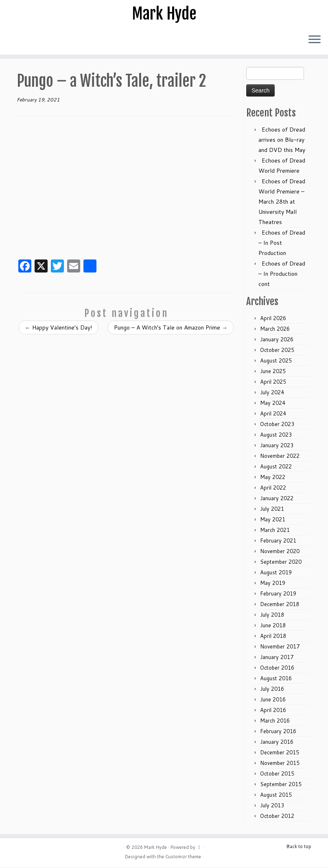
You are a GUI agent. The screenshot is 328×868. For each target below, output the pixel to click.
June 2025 (273, 372)
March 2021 (275, 531)
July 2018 (272, 616)
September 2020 (281, 563)
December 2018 (280, 605)
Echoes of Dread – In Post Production (282, 244)
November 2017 (280, 648)
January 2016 (277, 743)
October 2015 (277, 775)
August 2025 (276, 362)
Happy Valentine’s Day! (58, 329)
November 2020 (280, 552)
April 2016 (273, 711)
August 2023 (276, 436)
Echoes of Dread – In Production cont (282, 275)
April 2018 (273, 637)
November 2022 (280, 457)
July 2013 (272, 806)
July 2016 (272, 690)
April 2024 (273, 415)
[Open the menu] (315, 41)
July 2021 (272, 510)
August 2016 (276, 679)
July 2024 (272, 393)
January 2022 (277, 499)
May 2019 (273, 584)
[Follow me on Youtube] (17, 42)
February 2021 (278, 542)
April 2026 (273, 319)
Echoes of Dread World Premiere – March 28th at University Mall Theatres (282, 203)
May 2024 (273, 404)
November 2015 (280, 764)
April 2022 (273, 489)
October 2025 (277, 351)
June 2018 (273, 626)
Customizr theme (183, 858)
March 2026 (275, 330)
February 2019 (278, 595)
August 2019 (276, 574)
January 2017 (277, 658)
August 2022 (276, 468)
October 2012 (277, 817)
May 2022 (273, 478)
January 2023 (277, 446)
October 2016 (277, 669)
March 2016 (275, 722)
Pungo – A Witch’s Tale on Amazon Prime (171, 329)
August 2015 (276, 796)
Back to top (299, 848)
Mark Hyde (164, 14)
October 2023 (277, 425)
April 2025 (273, 383)
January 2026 (277, 341)
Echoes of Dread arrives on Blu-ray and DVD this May (282, 141)
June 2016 (273, 701)
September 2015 (281, 785)
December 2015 (280, 754)
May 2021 (273, 521)
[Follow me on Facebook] (12, 42)
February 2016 (278, 732)
